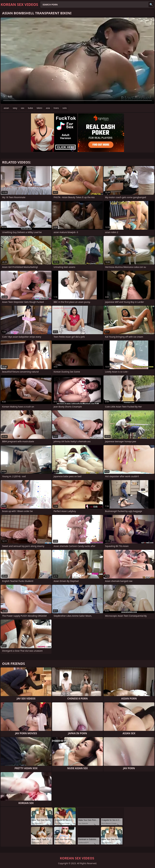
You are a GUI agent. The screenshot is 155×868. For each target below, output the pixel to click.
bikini (39, 108)
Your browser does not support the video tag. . (77, 61)
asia (48, 108)
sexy (15, 108)
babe (30, 108)
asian (6, 108)
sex (23, 108)
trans (56, 108)
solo (65, 108)
